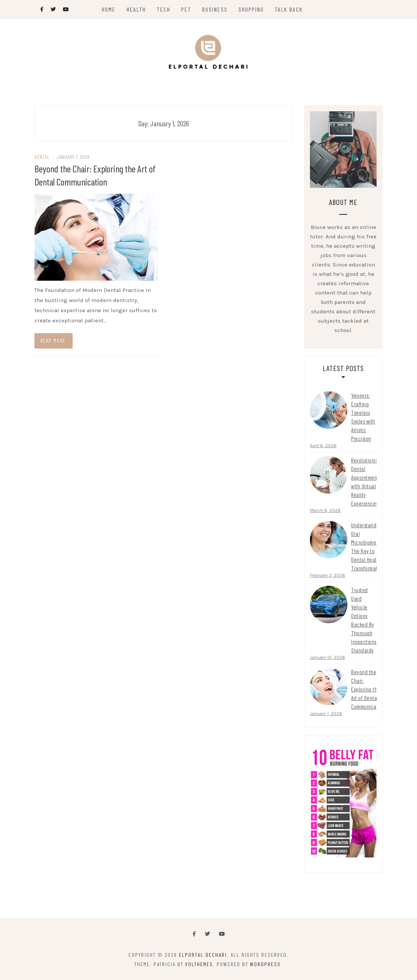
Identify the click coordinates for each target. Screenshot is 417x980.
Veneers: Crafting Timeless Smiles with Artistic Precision (363, 417)
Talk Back (289, 9)
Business (215, 9)
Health (136, 9)
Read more (53, 341)
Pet (186, 9)
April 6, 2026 (323, 446)
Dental (42, 157)
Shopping (251, 9)
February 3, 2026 (328, 575)
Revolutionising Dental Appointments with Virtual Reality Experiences (368, 482)
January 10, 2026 (328, 657)
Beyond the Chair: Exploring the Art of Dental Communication (368, 689)
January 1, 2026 (326, 714)
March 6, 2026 (325, 510)
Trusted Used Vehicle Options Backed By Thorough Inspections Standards (364, 620)
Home (109, 9)
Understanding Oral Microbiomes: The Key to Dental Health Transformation (368, 547)
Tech (164, 9)
